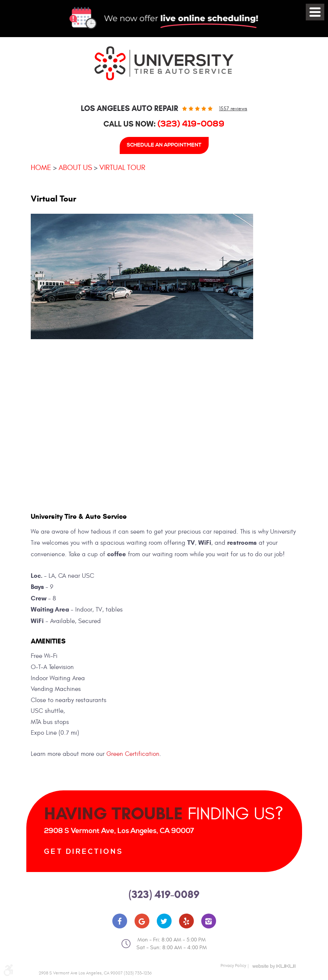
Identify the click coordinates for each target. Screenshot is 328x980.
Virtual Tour (122, 168)
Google (142, 921)
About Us (75, 168)
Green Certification (133, 754)
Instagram (209, 921)
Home (41, 168)
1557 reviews (233, 109)
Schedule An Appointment (164, 145)
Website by (274, 966)
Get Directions (84, 852)
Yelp (186, 921)
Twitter (164, 921)
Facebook (120, 921)
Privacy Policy (233, 966)
